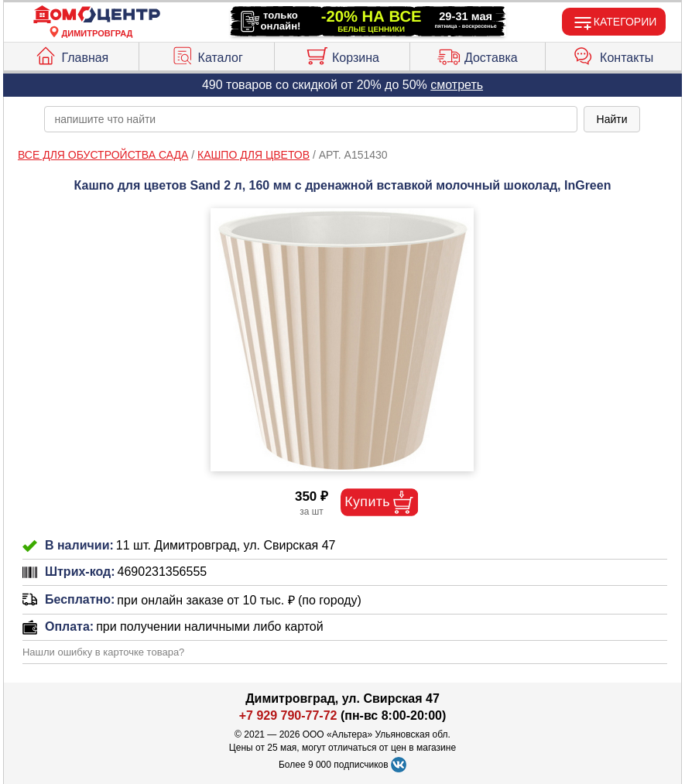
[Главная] (97, 15)
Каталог (207, 54)
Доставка (478, 54)
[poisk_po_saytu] (310, 119)
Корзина (342, 54)
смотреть (457, 85)
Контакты (613, 54)
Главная (71, 54)
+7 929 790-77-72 (288, 716)
